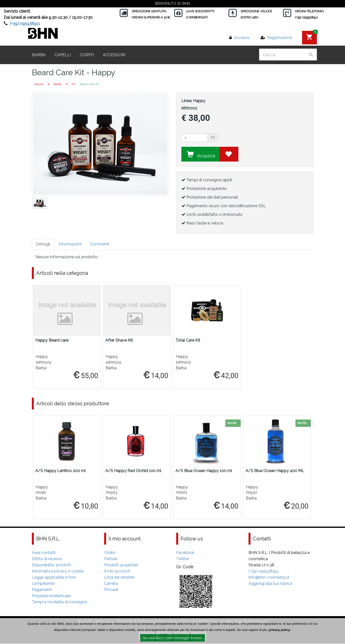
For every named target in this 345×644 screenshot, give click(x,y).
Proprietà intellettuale (51, 596)
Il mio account (117, 572)
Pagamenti (42, 590)
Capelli (63, 55)
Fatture (111, 559)
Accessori (114, 55)
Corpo (87, 55)
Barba (39, 55)
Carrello (111, 584)
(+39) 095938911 (25, 24)
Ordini (109, 553)
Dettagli (43, 244)
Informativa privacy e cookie (58, 572)
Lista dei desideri (119, 578)
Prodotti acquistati (121, 565)
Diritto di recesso (47, 559)
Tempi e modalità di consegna (59, 602)
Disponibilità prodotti (51, 565)
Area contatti (44, 553)
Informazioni (70, 244)
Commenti (99, 244)
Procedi (111, 590)
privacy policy (279, 630)
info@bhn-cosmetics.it (269, 578)
